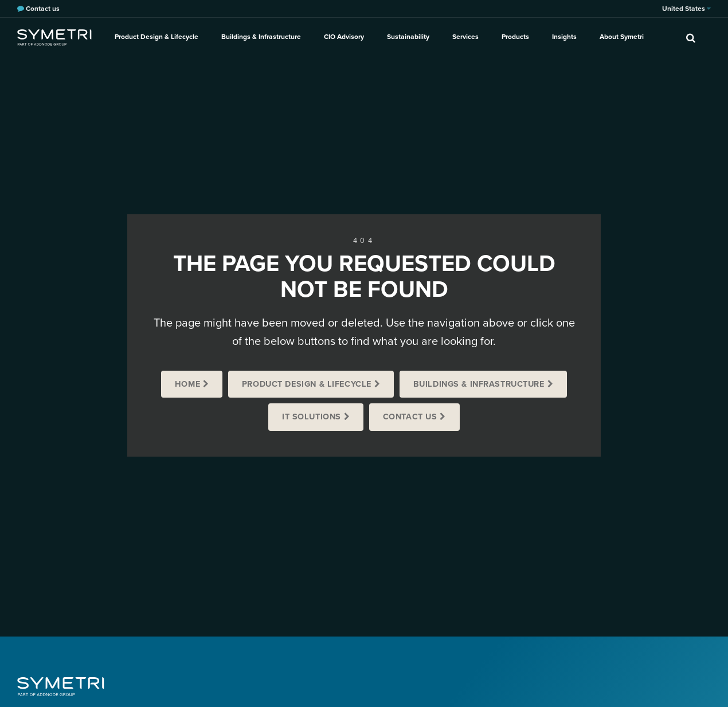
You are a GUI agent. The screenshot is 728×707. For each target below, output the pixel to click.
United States (686, 9)
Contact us (410, 417)
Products (515, 37)
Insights (564, 37)
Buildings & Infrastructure (261, 37)
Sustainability (408, 37)
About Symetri (622, 37)
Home (187, 384)
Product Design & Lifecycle (156, 37)
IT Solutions (312, 417)
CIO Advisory (344, 37)
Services (465, 37)
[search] (691, 37)
